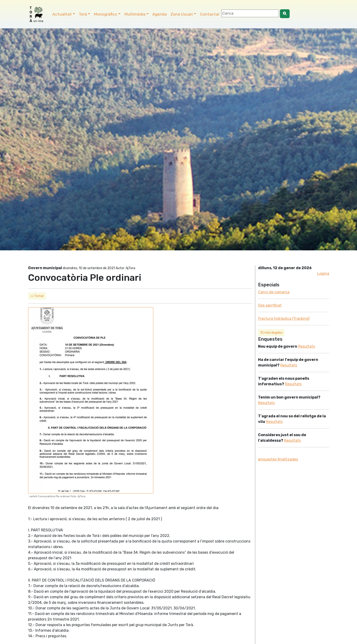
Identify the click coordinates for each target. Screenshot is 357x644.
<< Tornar (37, 296)
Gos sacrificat (270, 305)
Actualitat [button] (62, 14)
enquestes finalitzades (278, 459)
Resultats (307, 346)
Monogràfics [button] (105, 14)
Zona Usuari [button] (182, 14)
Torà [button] (83, 14)
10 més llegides (271, 333)
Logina (323, 273)
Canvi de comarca (274, 292)
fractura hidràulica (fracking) (284, 319)
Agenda (160, 14)
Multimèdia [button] (135, 14)
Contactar (210, 14)
